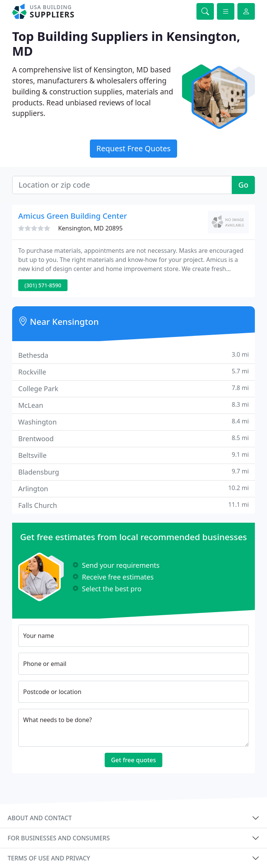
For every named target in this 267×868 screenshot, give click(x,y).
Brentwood (133, 438)
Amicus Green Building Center (73, 216)
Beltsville (133, 455)
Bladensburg (133, 472)
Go (243, 185)
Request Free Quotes (133, 148)
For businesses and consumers (59, 838)
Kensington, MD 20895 (90, 228)
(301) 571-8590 (43, 285)
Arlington (133, 488)
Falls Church (133, 505)
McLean (133, 405)
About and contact (40, 818)
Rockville (133, 372)
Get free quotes (134, 760)
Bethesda (133, 355)
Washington (133, 422)
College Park (133, 388)
